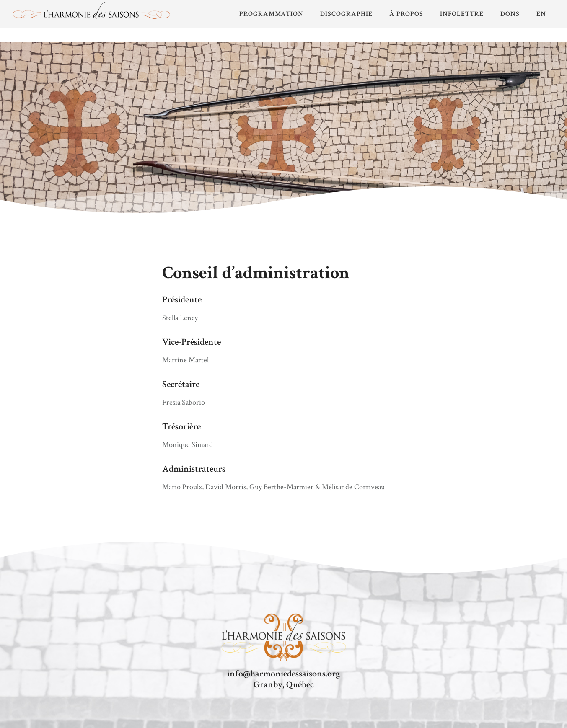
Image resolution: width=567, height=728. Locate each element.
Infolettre (462, 14)
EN (541, 14)
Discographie (346, 14)
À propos (406, 14)
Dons (510, 14)
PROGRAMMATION (271, 14)
